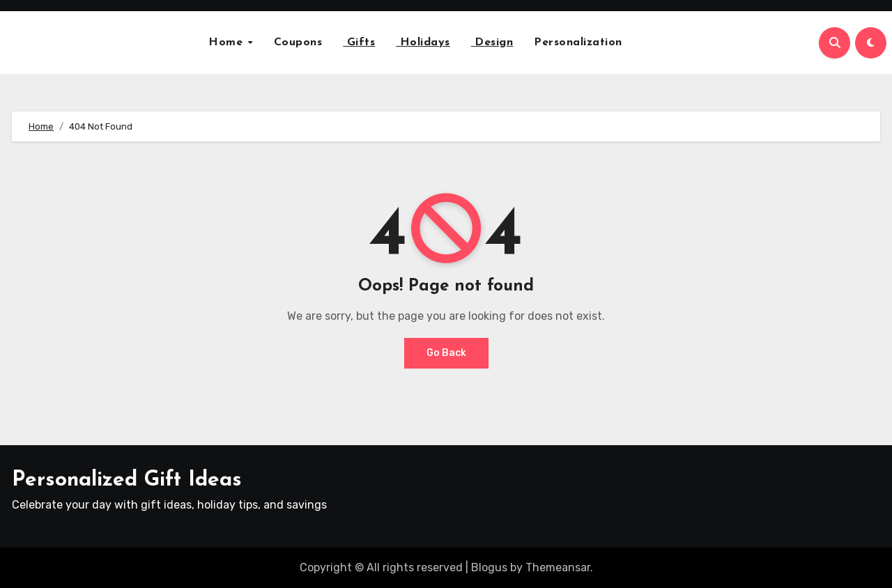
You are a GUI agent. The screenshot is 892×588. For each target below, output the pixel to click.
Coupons (298, 42)
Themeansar (558, 567)
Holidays (423, 42)
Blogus (489, 567)
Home (228, 42)
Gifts (359, 42)
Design (492, 42)
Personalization (578, 42)
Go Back (446, 353)
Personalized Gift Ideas (127, 480)
